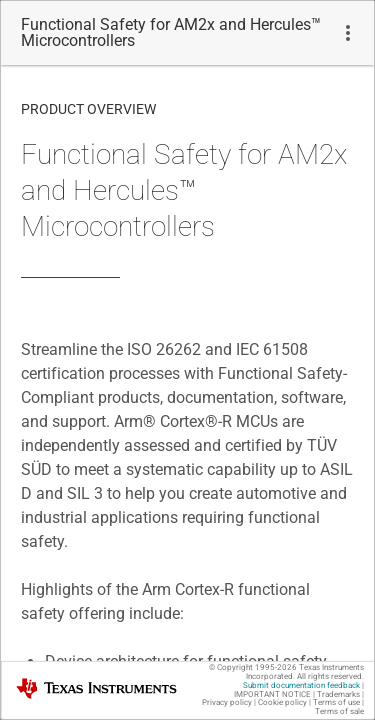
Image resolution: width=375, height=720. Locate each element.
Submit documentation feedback (301, 685)
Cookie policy (282, 702)
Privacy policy (227, 702)
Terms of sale (339, 711)
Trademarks (338, 694)
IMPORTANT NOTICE (272, 694)
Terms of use (336, 702)
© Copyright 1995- (253, 667)
